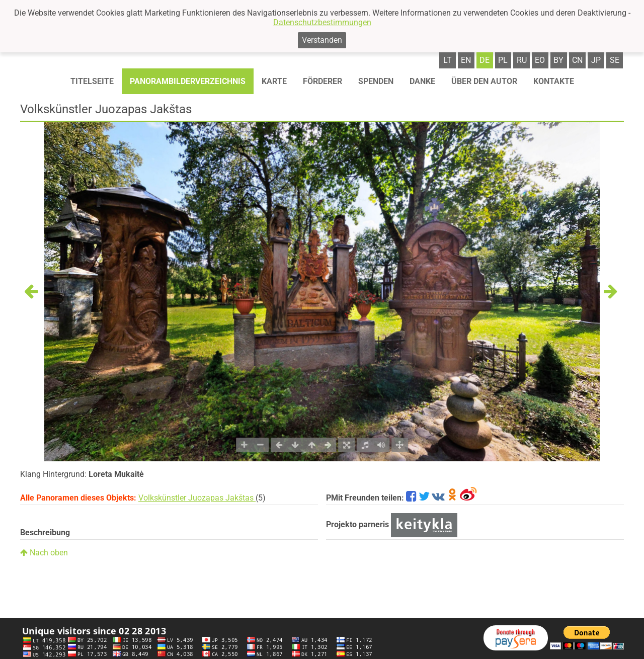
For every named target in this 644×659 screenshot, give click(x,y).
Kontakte (554, 81)
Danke (422, 81)
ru (522, 60)
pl (503, 60)
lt (448, 60)
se (615, 60)
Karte (274, 81)
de (485, 60)
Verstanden (322, 40)
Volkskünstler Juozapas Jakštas (197, 498)
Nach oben (44, 553)
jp (596, 60)
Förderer (323, 81)
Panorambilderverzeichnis (188, 81)
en (466, 60)
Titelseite (92, 81)
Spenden (376, 81)
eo (540, 60)
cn (577, 60)
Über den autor (484, 81)
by (558, 60)
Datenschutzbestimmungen (322, 22)
